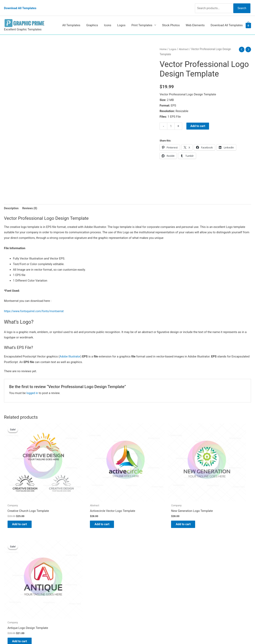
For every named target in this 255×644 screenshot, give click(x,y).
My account (139, 567)
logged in (33, 388)
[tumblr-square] (13, 554)
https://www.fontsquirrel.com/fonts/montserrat (35, 306)
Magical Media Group (201, 633)
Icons (108, 19)
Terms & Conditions (145, 584)
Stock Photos (171, 19)
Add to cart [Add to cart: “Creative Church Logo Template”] (23, 500)
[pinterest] (14, 546)
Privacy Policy (141, 578)
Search (241, 5)
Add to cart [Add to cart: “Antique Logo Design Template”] (211, 500)
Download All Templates (20, 5)
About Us (138, 556)
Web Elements (195, 19)
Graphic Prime (141, 545)
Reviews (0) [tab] (31, 203)
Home (163, 43)
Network (163, 633)
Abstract (185, 43)
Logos (121, 19)
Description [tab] (12, 203)
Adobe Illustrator (71, 351)
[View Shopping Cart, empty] (248, 20)
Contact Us (139, 572)
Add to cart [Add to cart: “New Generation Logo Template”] (148, 500)
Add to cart (198, 120)
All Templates (71, 19)
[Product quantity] (171, 120)
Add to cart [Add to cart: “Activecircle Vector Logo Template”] (86, 500)
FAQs (135, 561)
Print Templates (142, 19)
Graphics (92, 19)
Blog (134, 550)
